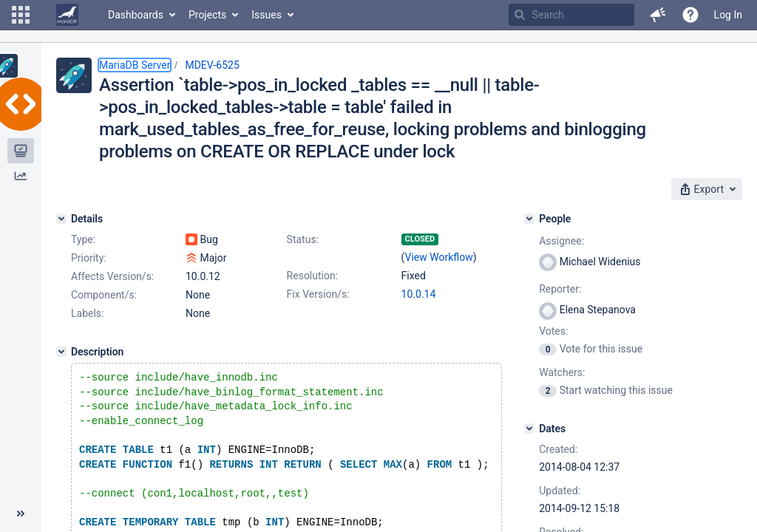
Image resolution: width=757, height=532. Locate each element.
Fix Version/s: (318, 294)
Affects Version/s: (112, 276)
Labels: (87, 313)
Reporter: (560, 289)
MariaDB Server (135, 65)
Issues (267, 15)
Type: (83, 239)
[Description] (61, 352)
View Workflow (439, 257)
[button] (21, 15)
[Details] (61, 219)
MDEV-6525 (212, 65)
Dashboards (136, 15)
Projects (207, 15)
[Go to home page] (67, 15)
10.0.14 (419, 294)
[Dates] (529, 429)
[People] (529, 219)
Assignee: (561, 241)
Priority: (89, 258)
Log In (728, 15)
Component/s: (104, 295)
